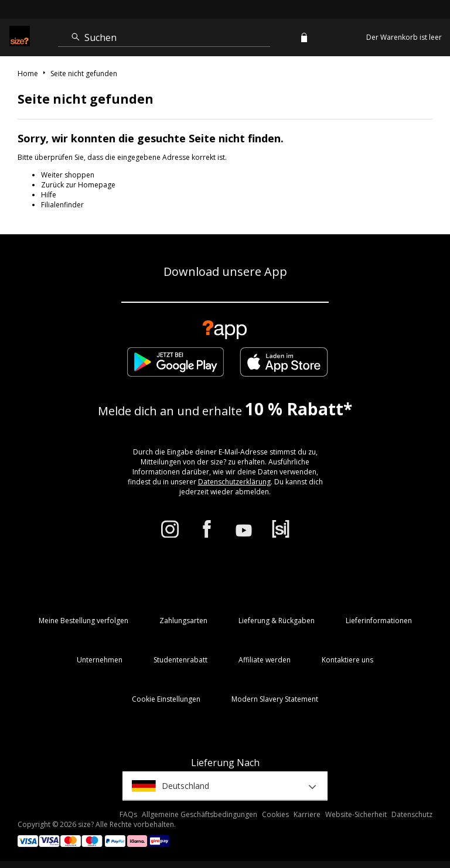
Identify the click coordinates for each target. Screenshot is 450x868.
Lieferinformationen (379, 621)
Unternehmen (100, 660)
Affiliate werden (265, 660)
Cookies (275, 814)
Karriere (307, 814)
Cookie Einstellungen (166, 699)
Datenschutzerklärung (234, 482)
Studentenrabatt (180, 660)
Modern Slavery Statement (275, 699)
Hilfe (49, 195)
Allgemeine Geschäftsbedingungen (200, 814)
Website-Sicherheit (356, 814)
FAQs (128, 814)
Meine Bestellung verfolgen (83, 621)
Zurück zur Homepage (78, 185)
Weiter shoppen (68, 175)
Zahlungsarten (183, 621)
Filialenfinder (62, 205)
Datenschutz (412, 814)
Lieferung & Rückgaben (277, 621)
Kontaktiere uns (347, 660)
